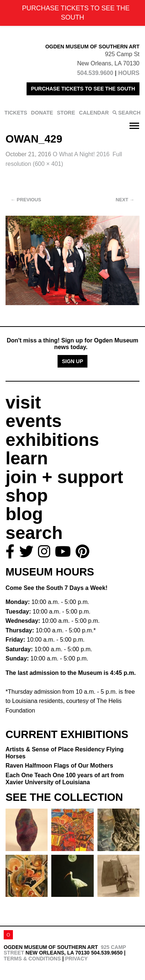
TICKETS (16, 113)
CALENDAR (94, 113)
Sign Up (73, 361)
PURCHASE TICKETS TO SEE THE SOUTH (83, 89)
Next (125, 200)
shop (27, 496)
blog (24, 514)
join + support (64, 477)
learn (27, 458)
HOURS (129, 73)
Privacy (76, 959)
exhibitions (52, 440)
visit (23, 402)
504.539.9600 (95, 73)
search (34, 533)
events (34, 421)
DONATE (42, 113)
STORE (66, 113)
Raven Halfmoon (59, 766)
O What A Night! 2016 (81, 154)
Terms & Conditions (32, 959)
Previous (26, 200)
